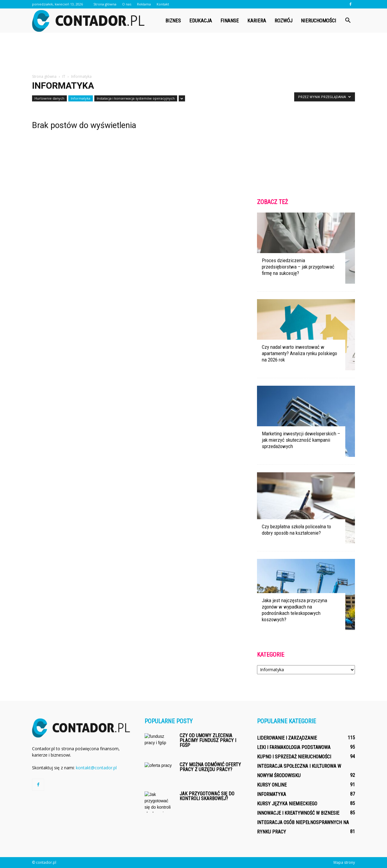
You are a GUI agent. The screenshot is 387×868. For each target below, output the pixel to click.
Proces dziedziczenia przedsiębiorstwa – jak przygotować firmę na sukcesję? (298, 267)
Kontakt (163, 4)
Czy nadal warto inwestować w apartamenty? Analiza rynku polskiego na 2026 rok (299, 353)
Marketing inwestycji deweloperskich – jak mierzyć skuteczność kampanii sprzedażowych (301, 440)
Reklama (144, 4)
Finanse (230, 21)
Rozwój (283, 21)
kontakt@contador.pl (96, 768)
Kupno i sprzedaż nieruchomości (294, 757)
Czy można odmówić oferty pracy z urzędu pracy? (210, 767)
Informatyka (81, 98)
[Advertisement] (193, 54)
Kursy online (272, 785)
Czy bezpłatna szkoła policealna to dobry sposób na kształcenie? (296, 530)
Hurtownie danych (49, 98)
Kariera (257, 21)
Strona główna (105, 4)
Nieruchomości (319, 21)
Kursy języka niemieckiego (287, 804)
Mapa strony (344, 862)
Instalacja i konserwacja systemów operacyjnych (136, 98)
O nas (127, 4)
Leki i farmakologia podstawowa (294, 747)
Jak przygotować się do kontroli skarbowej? (207, 796)
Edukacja (201, 21)
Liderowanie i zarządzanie (287, 738)
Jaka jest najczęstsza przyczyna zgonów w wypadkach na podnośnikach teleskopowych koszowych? (294, 610)
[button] (348, 21)
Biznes (173, 21)
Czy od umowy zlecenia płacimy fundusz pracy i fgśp (208, 740)
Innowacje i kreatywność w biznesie (298, 813)
